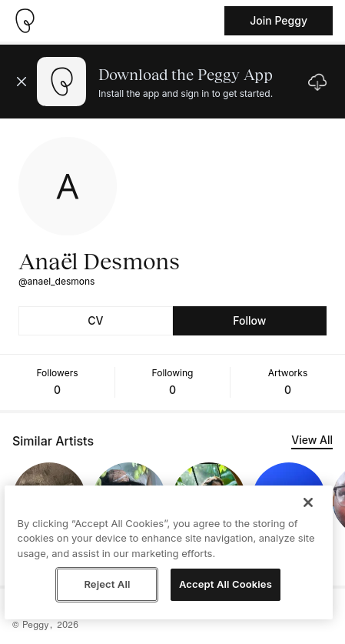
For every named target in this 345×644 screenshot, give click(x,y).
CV (95, 320)
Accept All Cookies (226, 584)
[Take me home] (25, 21)
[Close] (308, 502)
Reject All (107, 584)
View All (312, 440)
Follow (249, 320)
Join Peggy (279, 20)
